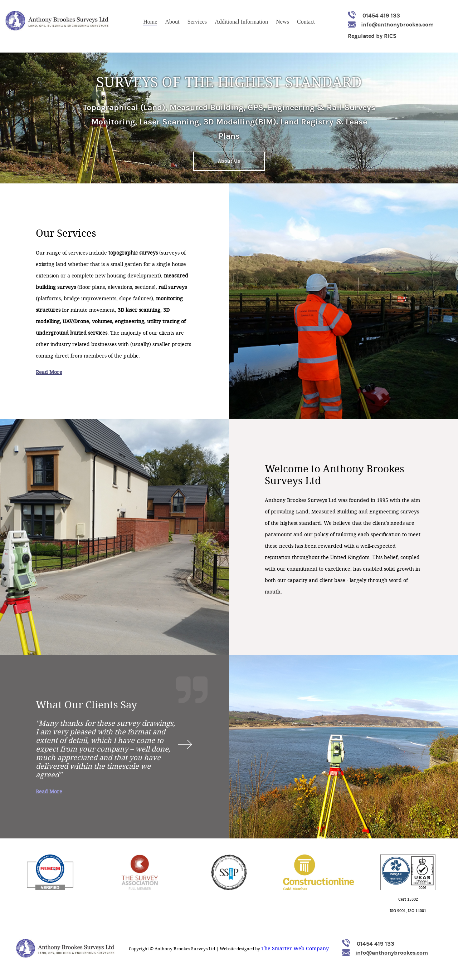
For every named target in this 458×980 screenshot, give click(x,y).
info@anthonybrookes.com (391, 24)
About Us (229, 161)
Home (150, 22)
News (282, 22)
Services (197, 22)
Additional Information (241, 22)
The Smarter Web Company (295, 949)
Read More (49, 372)
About (172, 22)
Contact (306, 22)
